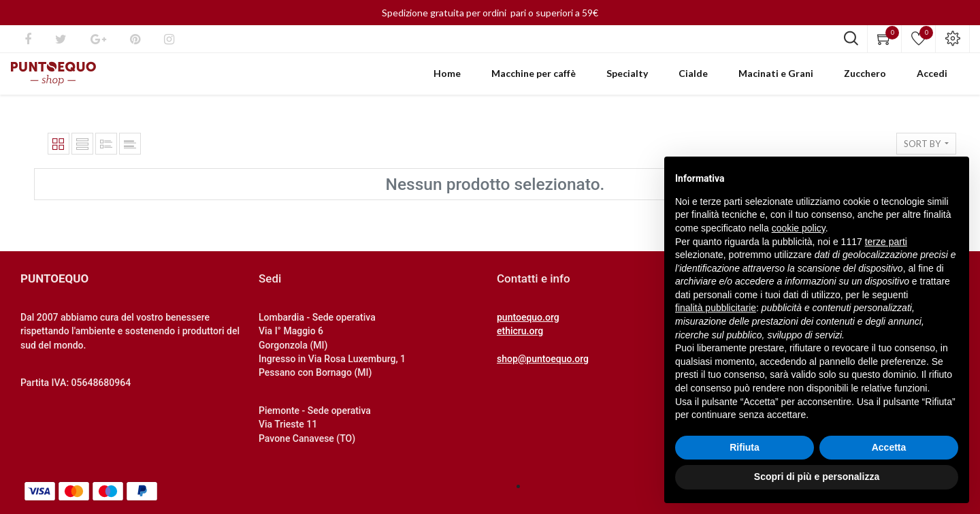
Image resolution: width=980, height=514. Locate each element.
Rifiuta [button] (745, 447)
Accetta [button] (889, 447)
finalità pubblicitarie (716, 308)
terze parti (886, 242)
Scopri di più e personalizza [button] (817, 477)
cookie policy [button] (799, 228)
